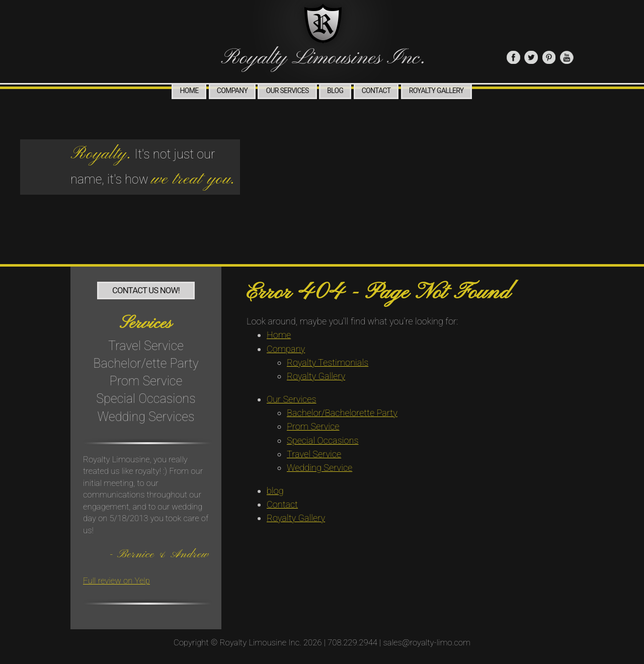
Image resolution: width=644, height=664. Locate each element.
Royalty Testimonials (328, 362)
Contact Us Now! (146, 290)
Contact (376, 91)
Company (232, 91)
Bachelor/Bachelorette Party (342, 413)
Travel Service (146, 346)
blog (335, 91)
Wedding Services (146, 417)
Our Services (287, 91)
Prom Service (146, 381)
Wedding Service (319, 468)
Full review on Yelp (116, 580)
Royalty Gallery (436, 91)
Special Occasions (146, 399)
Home (189, 91)
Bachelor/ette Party (146, 363)
